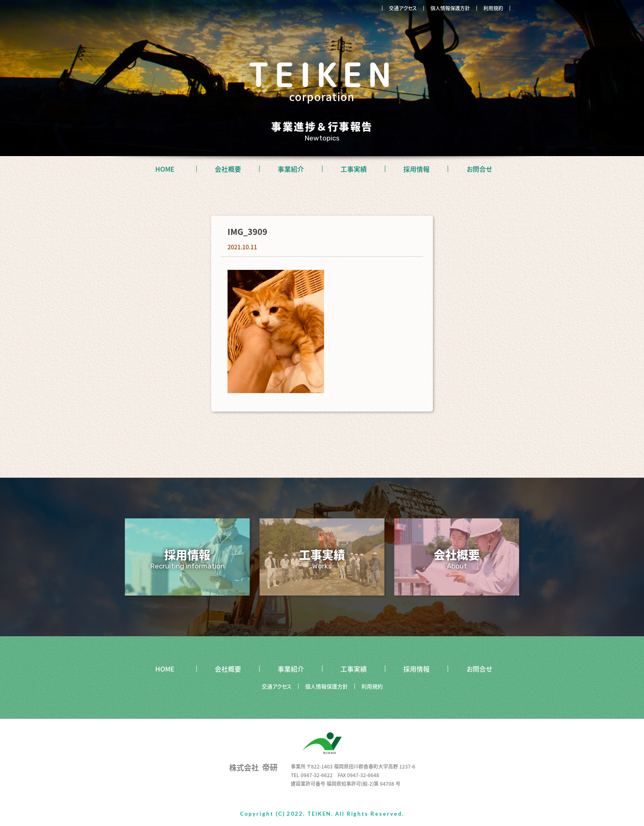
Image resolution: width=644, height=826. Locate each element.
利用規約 (493, 8)
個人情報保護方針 (450, 8)
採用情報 (416, 169)
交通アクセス (403, 8)
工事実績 (354, 169)
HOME (165, 169)
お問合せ (479, 169)
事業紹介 (291, 169)
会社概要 (228, 169)
